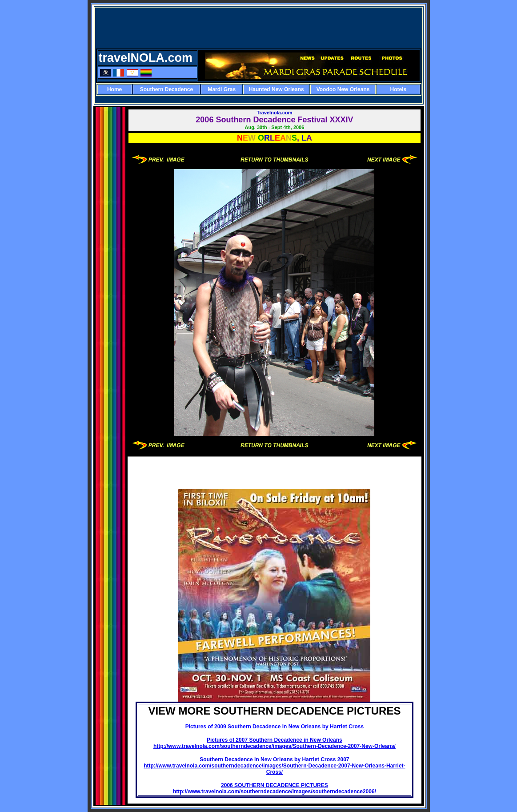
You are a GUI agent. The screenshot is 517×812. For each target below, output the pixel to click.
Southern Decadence (166, 89)
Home (114, 89)
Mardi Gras (222, 89)
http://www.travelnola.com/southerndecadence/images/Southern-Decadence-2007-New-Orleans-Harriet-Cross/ (274, 769)
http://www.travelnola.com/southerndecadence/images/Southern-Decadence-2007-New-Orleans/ (275, 746)
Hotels (398, 89)
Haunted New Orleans (277, 89)
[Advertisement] (259, 28)
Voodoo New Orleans (343, 89)
